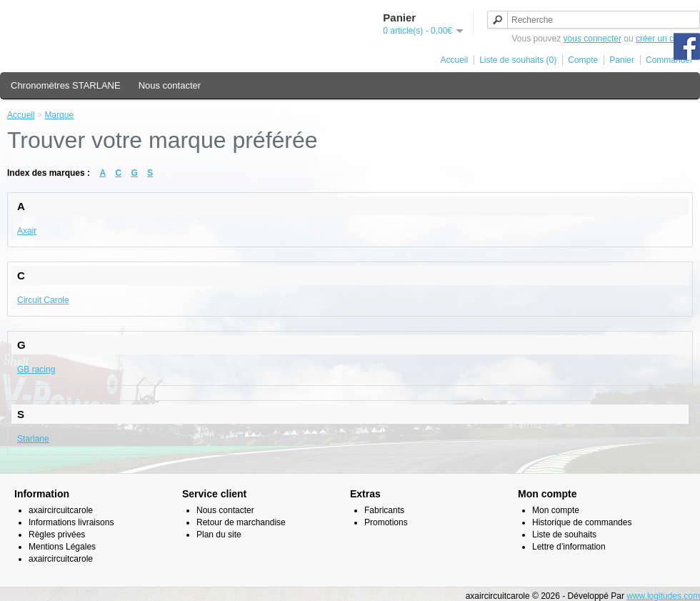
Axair (27, 231)
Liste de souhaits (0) (518, 60)
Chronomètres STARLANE (66, 85)
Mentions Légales (62, 547)
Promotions (386, 522)
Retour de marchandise (241, 522)
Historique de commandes (582, 522)
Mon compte (556, 510)
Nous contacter (170, 85)
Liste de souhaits (564, 535)
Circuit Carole (43, 300)
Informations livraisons (71, 522)
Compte (583, 60)
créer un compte (667, 39)
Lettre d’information (569, 547)
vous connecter (592, 39)
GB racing (36, 369)
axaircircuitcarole (61, 510)
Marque (59, 115)
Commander (669, 60)
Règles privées (57, 535)
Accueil (455, 60)
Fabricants (384, 510)
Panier (622, 60)
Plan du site (219, 535)
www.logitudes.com (663, 596)
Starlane (33, 439)
